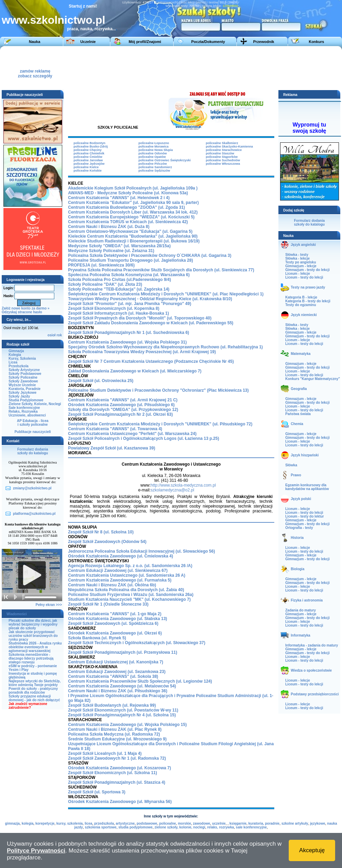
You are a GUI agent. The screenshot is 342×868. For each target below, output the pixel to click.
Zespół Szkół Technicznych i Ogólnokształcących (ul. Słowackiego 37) (137, 643)
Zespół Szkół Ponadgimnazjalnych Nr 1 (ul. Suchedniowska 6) (129, 333)
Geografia (299, 389)
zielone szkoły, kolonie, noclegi (180, 827)
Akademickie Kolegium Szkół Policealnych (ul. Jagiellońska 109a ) (133, 188)
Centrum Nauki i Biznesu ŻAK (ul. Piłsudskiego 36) (118, 691)
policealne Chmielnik (89, 153)
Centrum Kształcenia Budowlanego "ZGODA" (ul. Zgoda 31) (126, 207)
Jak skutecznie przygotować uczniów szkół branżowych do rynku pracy (33, 636)
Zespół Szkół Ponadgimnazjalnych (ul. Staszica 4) (117, 782)
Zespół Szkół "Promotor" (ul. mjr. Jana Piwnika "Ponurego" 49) (130, 304)
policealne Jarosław (88, 160)
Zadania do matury (301, 610)
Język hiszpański (305, 455)
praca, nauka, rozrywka (90, 29)
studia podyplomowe (135, 827)
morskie (184, 823)
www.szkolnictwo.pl (53, 20)
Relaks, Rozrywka (23, 411)
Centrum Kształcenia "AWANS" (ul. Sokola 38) (113, 676)
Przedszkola (19, 366)
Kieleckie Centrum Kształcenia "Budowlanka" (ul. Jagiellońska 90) (133, 236)
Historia (297, 538)
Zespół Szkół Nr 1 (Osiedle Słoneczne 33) (108, 604)
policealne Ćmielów (88, 157)
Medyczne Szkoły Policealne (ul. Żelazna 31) (111, 251)
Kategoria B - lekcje (301, 297)
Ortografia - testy (299, 528)
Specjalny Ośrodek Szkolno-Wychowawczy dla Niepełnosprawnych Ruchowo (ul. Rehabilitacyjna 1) (166, 347)
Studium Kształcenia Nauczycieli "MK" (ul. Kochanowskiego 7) (129, 599)
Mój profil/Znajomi (145, 42)
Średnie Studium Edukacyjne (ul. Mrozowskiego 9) (117, 739)
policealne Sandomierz (155, 167)
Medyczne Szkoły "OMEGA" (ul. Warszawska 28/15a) (119, 246)
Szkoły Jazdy (19, 396)
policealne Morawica (154, 147)
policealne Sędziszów (154, 171)
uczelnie (219, 823)
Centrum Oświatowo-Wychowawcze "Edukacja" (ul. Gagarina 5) (130, 231)
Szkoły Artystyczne (24, 370)
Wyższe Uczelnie (22, 385)
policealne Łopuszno (154, 143)
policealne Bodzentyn (90, 143)
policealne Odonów (153, 153)
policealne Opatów (152, 157)
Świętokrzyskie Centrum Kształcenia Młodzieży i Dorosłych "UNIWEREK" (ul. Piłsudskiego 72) (160, 424)
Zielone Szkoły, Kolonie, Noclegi (35, 404)
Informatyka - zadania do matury (312, 645)
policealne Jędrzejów (89, 164)
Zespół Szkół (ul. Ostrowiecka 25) (101, 381)
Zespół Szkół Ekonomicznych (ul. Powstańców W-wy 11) (123, 710)
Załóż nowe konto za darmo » (26, 308)
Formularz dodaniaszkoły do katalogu (32, 451)
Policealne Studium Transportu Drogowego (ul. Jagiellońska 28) (130, 260)
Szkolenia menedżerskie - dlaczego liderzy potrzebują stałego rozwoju (31, 658)
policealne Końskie (88, 171)
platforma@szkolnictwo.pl (34, 514)
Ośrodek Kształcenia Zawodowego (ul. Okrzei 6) (115, 633)
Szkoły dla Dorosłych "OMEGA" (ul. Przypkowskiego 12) (123, 410)
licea (88, 823)
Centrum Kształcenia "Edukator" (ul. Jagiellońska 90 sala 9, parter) (133, 203)
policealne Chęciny (88, 150)
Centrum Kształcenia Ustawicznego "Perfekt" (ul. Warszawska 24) (132, 434)
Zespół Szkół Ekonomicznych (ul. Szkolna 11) (113, 773)
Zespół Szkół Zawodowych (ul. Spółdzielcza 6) (113, 623)
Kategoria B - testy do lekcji (308, 301)
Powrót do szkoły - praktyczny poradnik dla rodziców (33, 691)
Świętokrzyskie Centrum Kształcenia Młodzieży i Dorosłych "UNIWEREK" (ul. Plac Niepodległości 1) (166, 294)
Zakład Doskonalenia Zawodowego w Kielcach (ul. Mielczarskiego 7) (135, 371)
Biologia (297, 569)
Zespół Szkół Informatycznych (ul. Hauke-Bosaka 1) (118, 313)
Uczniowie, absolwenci (27, 415)
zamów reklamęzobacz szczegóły (35, 72)
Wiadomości (17, 614)
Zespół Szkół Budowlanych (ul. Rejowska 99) (112, 705)
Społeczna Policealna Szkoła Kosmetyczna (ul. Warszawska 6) (129, 275)
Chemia (297, 424)
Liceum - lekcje (298, 274)
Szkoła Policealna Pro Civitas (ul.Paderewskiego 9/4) (119, 280)
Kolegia (15, 355)
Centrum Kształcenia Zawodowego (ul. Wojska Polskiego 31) (127, 342)
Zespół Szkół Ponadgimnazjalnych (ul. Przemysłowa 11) (123, 652)
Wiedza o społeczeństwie (311, 670)
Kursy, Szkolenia (22, 359)
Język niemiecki (304, 315)
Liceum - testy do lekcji (304, 277)
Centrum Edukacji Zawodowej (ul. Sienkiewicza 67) (118, 571)
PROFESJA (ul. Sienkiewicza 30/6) (101, 265)
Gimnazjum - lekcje (301, 266)
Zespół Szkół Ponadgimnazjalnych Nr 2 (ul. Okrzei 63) (120, 414)
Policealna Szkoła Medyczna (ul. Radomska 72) (114, 734)
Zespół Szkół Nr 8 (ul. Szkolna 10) (101, 532)
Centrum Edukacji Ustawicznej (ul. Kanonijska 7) (116, 662)
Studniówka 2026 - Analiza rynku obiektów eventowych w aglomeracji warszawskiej (35, 647)
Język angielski (303, 245)
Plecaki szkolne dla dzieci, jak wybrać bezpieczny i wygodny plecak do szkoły (33, 624)
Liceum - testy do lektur (305, 516)
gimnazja (13, 823)
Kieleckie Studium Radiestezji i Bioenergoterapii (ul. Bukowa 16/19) (134, 241)
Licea (13, 362)
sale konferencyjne (251, 827)
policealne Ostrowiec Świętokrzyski (165, 160)
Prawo (296, 475)
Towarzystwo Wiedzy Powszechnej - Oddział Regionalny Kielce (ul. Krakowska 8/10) (150, 299)
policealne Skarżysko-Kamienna (229, 147)
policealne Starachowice (224, 150)
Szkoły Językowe (23, 393)
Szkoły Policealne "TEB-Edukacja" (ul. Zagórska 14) (119, 289)
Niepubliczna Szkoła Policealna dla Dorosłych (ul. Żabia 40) (126, 590)
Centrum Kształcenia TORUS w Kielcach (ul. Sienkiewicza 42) (128, 222)
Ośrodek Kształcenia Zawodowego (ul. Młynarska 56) (120, 802)
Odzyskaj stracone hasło (22, 312)
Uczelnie (88, 42)
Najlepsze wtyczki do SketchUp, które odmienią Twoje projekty (35, 683)
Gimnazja (16, 351)
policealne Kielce (86, 167)
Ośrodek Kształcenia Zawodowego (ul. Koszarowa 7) (119, 768)
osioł (51, 335)
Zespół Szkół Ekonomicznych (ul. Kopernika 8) (114, 308)
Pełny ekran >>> (49, 605)
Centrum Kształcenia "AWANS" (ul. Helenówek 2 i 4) (119, 198)
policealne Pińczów (153, 164)
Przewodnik (263, 42)
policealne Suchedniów (223, 160)
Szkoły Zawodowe (23, 381)
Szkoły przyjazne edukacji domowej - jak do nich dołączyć (34, 698)
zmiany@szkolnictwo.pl (32, 488)
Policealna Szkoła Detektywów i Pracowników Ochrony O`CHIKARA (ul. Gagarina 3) (150, 256)
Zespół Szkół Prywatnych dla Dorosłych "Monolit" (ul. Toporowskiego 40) (140, 318)
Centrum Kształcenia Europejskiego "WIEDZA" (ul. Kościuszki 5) (131, 217)
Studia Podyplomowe (26, 400)
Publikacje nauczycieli (33, 432)
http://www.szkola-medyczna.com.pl (183, 485)
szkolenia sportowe (101, 827)
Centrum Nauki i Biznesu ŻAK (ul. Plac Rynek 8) (115, 729)
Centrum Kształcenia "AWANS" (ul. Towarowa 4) (115, 429)
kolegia (27, 823)
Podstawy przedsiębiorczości (315, 694)
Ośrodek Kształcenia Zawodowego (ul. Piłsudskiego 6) (121, 405)
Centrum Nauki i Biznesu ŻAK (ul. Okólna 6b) (112, 585)
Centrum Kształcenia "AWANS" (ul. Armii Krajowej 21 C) (123, 400)
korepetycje (45, 823)
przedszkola (104, 823)
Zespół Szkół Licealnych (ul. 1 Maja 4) (105, 753)
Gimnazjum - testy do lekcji (307, 270)
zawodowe (201, 823)
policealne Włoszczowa (223, 164)
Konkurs (316, 42)
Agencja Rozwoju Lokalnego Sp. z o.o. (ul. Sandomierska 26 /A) (130, 566)
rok (59, 335)
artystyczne (125, 823)
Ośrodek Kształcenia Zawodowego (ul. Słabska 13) (118, 619)
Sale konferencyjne (24, 408)
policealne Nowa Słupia (156, 150)
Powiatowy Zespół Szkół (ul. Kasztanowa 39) (112, 448)
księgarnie (238, 823)
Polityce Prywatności (36, 851)
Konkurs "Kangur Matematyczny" (313, 379)
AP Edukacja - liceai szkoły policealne (33, 423)
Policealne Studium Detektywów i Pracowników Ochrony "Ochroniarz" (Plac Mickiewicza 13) (158, 390)
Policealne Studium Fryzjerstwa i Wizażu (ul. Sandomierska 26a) (131, 595)
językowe (318, 823)
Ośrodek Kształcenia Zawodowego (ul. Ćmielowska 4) (120, 556)
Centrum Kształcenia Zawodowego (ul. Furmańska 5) (120, 580)
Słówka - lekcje (297, 258)
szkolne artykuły (295, 823)
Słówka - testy (297, 255)
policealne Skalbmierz (222, 143)
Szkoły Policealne (23, 377)
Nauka (35, 42)
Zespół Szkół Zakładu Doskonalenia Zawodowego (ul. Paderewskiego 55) (151, 323)
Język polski (301, 499)
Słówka (291, 465)
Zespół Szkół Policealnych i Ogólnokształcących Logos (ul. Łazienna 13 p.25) (144, 438)
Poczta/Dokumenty (208, 42)
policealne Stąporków (222, 157)
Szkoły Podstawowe (25, 374)
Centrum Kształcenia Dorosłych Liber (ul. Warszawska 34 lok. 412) (133, 212)
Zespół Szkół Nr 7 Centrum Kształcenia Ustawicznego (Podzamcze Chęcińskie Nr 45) (151, 361)
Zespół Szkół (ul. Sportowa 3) (97, 792)
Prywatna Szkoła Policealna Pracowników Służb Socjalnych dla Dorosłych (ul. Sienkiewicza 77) (161, 270)
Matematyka (301, 354)
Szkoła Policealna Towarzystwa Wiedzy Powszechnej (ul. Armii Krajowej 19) (142, 352)
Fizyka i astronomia (307, 600)
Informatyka (301, 635)
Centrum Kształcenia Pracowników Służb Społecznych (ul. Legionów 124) (140, 681)
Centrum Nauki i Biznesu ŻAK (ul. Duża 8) (109, 227)
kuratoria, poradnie (264, 823)
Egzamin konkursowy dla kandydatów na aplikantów (307, 487)
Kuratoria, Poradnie (25, 389)
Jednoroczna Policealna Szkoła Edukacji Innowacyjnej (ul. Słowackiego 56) (141, 551)
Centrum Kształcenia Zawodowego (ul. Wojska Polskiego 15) (127, 725)
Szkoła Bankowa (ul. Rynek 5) (97, 638)
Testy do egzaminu (301, 305)
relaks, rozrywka (221, 827)
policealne (168, 823)
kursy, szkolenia (70, 823)
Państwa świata (298, 414)
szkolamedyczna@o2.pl (172, 490)
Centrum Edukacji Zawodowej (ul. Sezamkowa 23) (117, 672)
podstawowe (147, 823)
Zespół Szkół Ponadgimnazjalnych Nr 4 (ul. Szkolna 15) (122, 715)
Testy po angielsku (301, 262)
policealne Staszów (220, 153)
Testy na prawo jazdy (308, 287)
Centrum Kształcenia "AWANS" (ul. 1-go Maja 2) (115, 614)
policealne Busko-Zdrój (91, 147)
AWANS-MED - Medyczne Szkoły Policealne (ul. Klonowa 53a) (128, 193)
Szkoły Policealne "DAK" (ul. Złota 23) (105, 284)
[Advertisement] (176, 68)
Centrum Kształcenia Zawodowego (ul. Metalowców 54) (122, 686)
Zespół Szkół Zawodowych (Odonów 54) (107, 542)
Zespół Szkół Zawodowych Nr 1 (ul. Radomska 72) (117, 758)
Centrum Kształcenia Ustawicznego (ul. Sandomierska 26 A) (127, 575)
